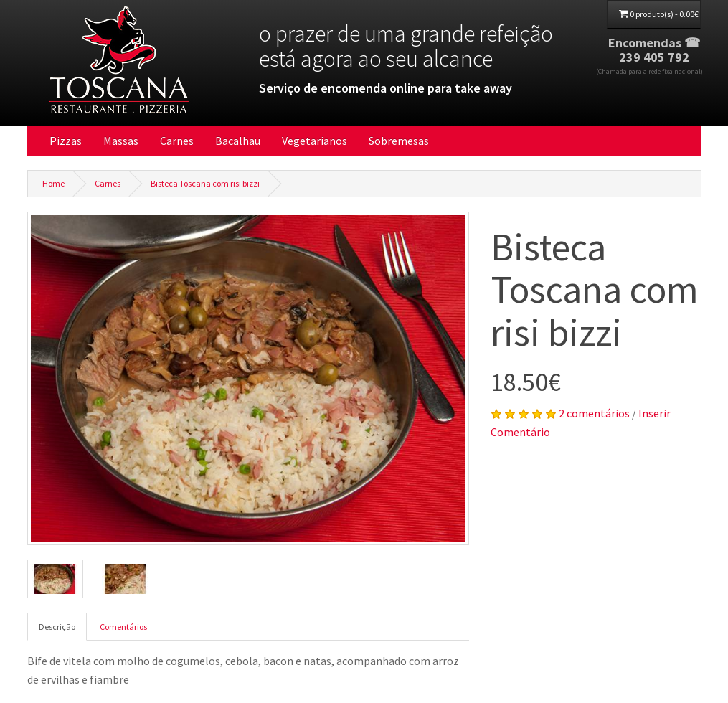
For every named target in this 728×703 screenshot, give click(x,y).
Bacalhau (238, 141)
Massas (121, 141)
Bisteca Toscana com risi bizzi (205, 183)
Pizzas (66, 141)
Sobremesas (399, 141)
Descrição (57, 627)
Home (53, 183)
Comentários (123, 627)
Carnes (177, 141)
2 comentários (594, 413)
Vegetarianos (315, 141)
